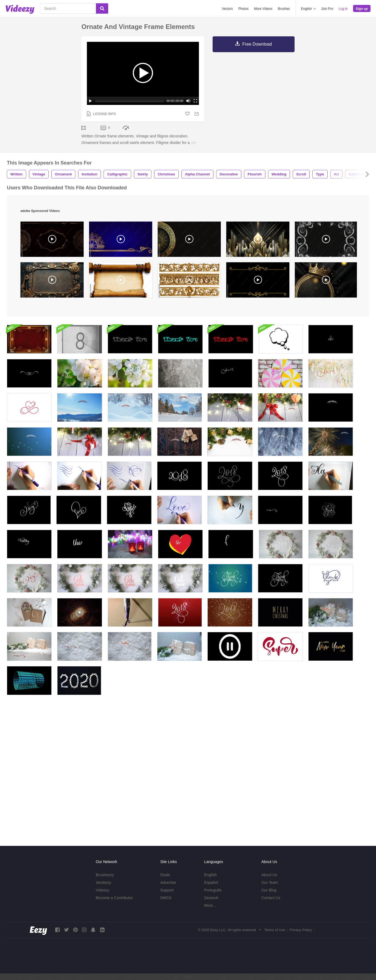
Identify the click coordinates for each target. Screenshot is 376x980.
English (210, 875)
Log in (343, 9)
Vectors (227, 9)
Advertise (168, 882)
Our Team (270, 882)
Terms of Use (275, 930)
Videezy (102, 890)
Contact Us (271, 898)
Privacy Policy (301, 930)
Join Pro (327, 9)
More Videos (263, 9)
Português (213, 890)
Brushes (284, 9)
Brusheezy (105, 875)
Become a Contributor (114, 898)
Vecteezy (103, 882)
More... (210, 905)
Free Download (257, 44)
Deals (165, 875)
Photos (243, 9)
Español (211, 882)
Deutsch (211, 898)
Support (167, 890)
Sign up (362, 9)
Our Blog (269, 890)
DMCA (166, 898)
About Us (269, 875)
